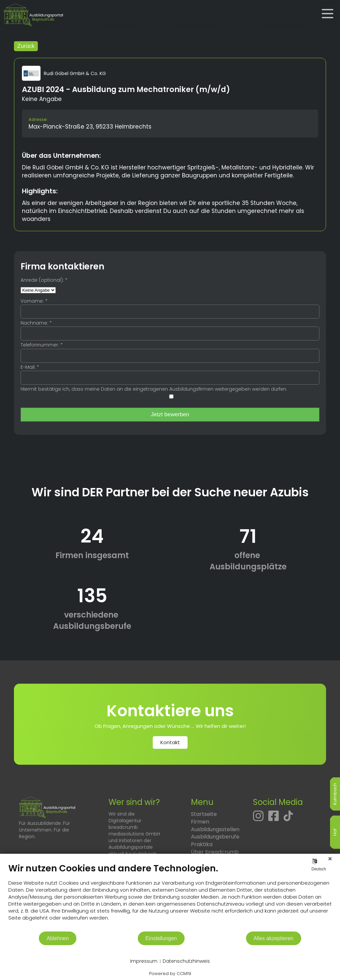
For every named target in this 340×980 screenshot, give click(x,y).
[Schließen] (330, 859)
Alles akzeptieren (274, 938)
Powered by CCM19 (170, 974)
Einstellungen (161, 938)
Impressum (144, 961)
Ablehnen (58, 938)
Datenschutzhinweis (186, 961)
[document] (170, 897)
